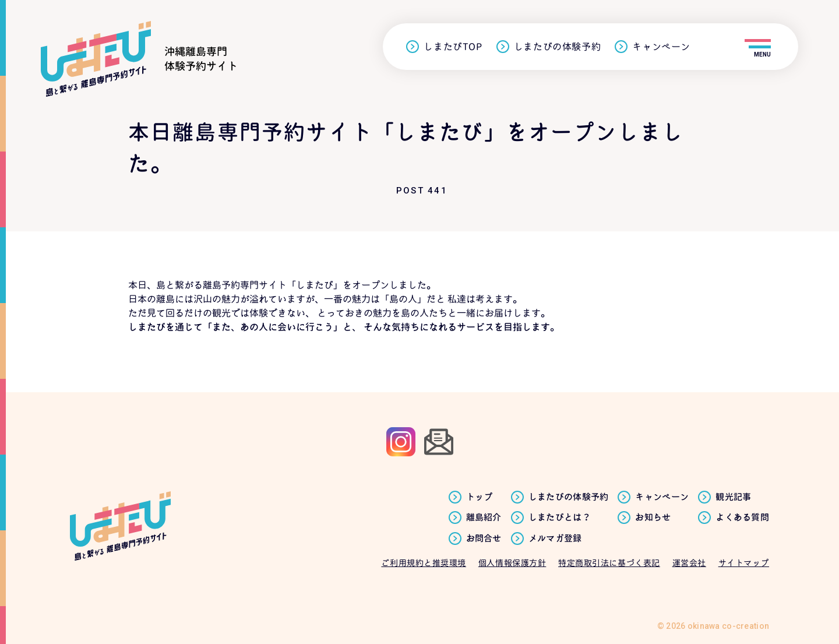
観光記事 (733, 497)
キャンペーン (661, 47)
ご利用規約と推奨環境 (424, 563)
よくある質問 (742, 518)
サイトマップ (744, 563)
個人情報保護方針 (512, 563)
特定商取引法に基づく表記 (609, 563)
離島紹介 (484, 518)
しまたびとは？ (560, 518)
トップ (480, 497)
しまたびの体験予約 (558, 47)
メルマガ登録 (555, 539)
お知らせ (653, 518)
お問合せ (484, 539)
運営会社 (689, 563)
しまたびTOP (453, 47)
